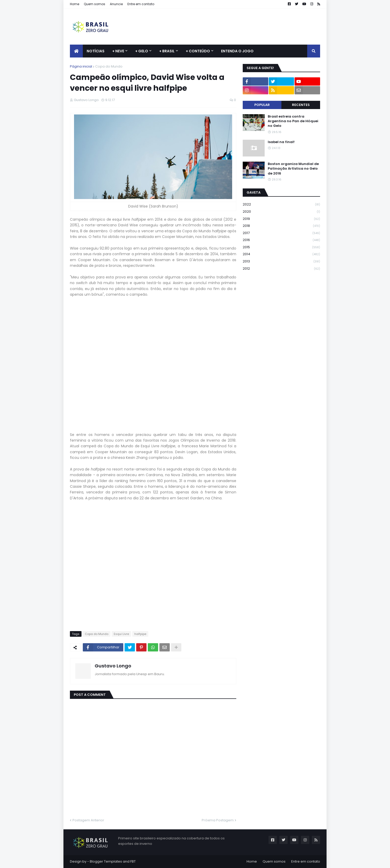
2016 (281, 240)
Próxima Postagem (218, 820)
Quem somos (95, 4)
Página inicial (81, 66)
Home (75, 4)
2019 (281, 219)
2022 (281, 205)
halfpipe (140, 634)
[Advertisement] (226, 27)
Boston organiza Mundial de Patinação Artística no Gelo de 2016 (293, 169)
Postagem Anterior (88, 820)
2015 (281, 247)
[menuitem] (76, 51)
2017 (281, 233)
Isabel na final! (281, 142)
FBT (133, 861)
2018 (281, 226)
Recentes (301, 105)
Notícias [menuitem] (96, 51)
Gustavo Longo (113, 666)
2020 (281, 212)
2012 (281, 269)
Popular (262, 105)
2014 (281, 254)
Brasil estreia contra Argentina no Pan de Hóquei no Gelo (293, 121)
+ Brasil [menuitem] (167, 51)
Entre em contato (141, 4)
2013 (281, 262)
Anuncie (116, 4)
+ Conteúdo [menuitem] (198, 51)
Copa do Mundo (109, 66)
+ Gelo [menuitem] (142, 51)
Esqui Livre (121, 634)
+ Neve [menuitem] (118, 51)
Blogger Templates (106, 861)
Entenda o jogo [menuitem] (237, 51)
